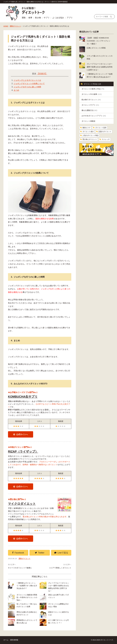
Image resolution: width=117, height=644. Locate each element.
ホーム (6, 640)
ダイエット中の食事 (92, 94)
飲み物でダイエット (91, 100)
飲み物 (38, 18)
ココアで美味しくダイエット (60, 568)
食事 (30, 18)
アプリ (70, 18)
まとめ (16, 90)
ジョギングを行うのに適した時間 (27, 87)
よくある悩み (58, 18)
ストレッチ (106, 139)
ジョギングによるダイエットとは (27, 80)
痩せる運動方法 (89, 110)
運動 (24, 18)
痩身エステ (86, 128)
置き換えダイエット (90, 139)
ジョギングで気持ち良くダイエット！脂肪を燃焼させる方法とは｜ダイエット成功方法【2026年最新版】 (36, 2)
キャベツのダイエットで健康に (20, 568)
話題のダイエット (105, 132)
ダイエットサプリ (90, 105)
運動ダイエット (15, 26)
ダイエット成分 (88, 132)
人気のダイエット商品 (90, 135)
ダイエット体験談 (88, 121)
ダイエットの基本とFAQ (93, 89)
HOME (6, 26)
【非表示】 (42, 74)
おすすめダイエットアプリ (94, 116)
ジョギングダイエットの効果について (29, 84)
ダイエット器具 (101, 128)
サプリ (47, 18)
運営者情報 (14, 640)
